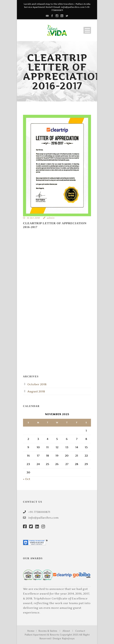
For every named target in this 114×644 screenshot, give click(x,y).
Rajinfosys (68, 638)
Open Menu (87, 30)
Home (31, 631)
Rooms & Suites (48, 631)
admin (51, 218)
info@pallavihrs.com (73, 7)
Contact (80, 631)
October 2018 (37, 384)
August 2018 (36, 391)
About (66, 631)
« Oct (27, 479)
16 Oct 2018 (33, 218)
